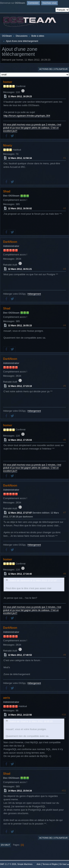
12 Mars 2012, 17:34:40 (20, 574)
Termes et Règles (50, 864)
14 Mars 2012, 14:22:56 (20, 715)
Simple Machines (25, 864)
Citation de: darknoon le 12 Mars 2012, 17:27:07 (33, 581)
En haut (6, 845)
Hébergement (34, 294)
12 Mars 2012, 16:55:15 (20, 326)
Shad (7, 191)
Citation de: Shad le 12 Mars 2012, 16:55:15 (30, 722)
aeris (7, 698)
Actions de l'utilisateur (53, 69)
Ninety (8, 145)
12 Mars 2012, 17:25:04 (20, 440)
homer (8, 82)
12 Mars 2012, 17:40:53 (20, 655)
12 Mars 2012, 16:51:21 (20, 269)
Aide (39, 864)
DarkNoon (10, 242)
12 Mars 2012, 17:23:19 (20, 386)
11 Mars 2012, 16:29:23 (20, 96)
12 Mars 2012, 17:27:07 (20, 513)
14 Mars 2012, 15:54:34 (20, 791)
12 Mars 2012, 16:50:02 (20, 209)
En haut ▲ (64, 864)
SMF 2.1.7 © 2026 (8, 864)
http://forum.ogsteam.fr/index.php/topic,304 (27, 116)
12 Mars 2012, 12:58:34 (20, 158)
